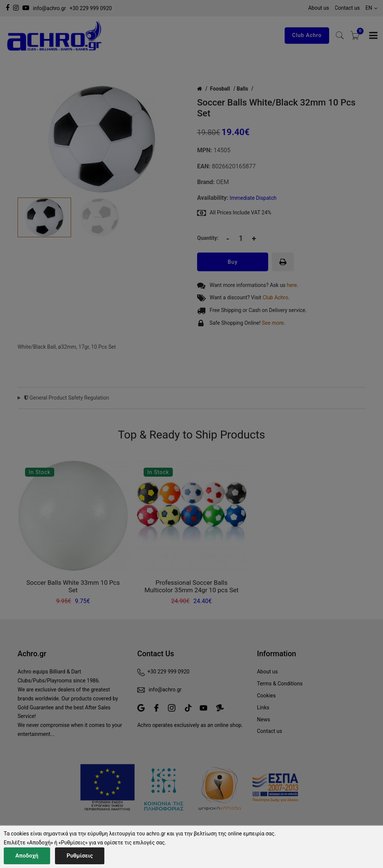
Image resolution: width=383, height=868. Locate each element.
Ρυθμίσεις (80, 856)
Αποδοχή (27, 856)
